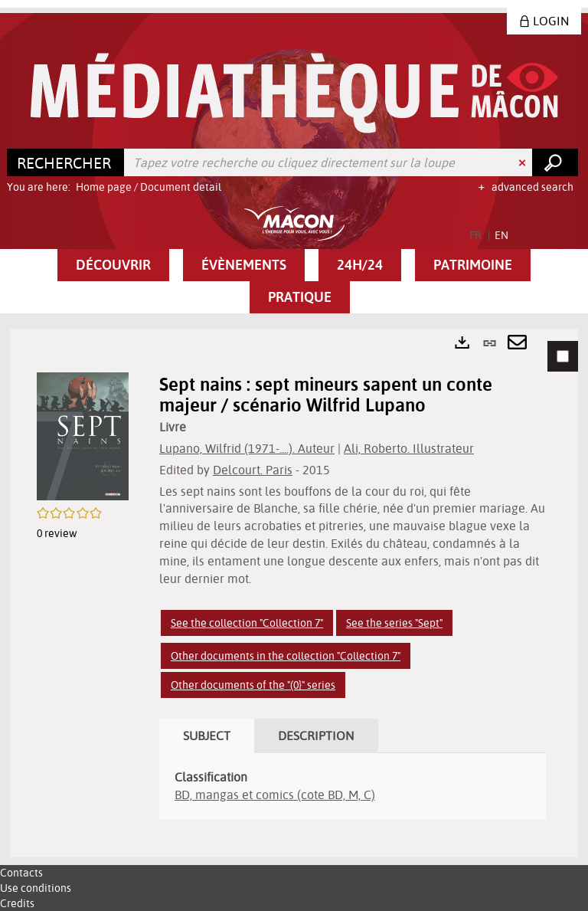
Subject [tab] (207, 736)
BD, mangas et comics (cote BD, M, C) (275, 795)
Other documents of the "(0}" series (253, 685)
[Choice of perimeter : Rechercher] (66, 162)
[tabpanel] (294, 593)
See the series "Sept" (394, 623)
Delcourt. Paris (253, 470)
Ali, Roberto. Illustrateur (409, 448)
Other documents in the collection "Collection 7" (286, 656)
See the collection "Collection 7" (247, 623)
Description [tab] (316, 736)
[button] (113, 265)
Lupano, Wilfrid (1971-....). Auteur (247, 448)
